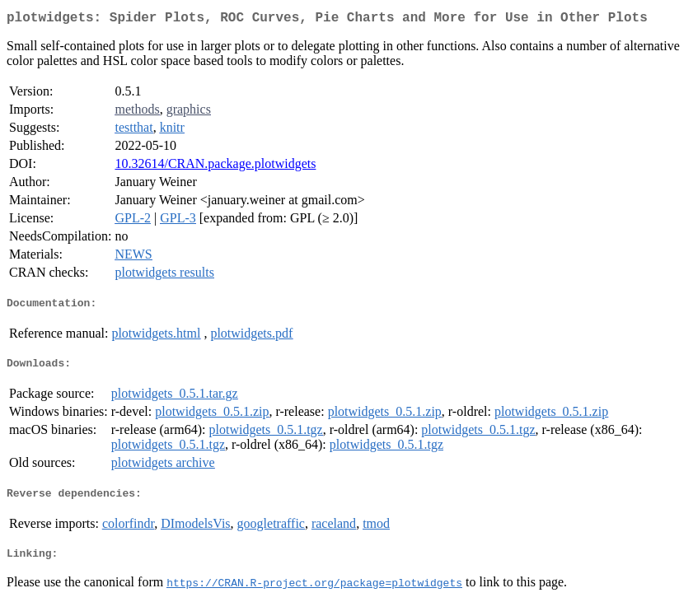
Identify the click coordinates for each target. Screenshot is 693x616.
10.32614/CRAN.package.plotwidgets (215, 167)
